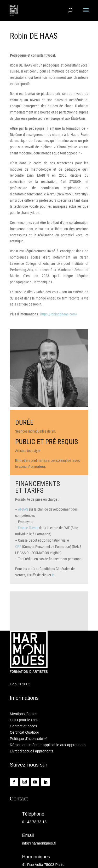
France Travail (28, 528)
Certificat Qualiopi (24, 732)
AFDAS (23, 509)
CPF (18, 547)
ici (54, 575)
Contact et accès (24, 726)
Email (28, 835)
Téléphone (33, 814)
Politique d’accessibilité (29, 739)
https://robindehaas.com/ (59, 314)
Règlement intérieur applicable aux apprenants (48, 745)
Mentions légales (24, 714)
